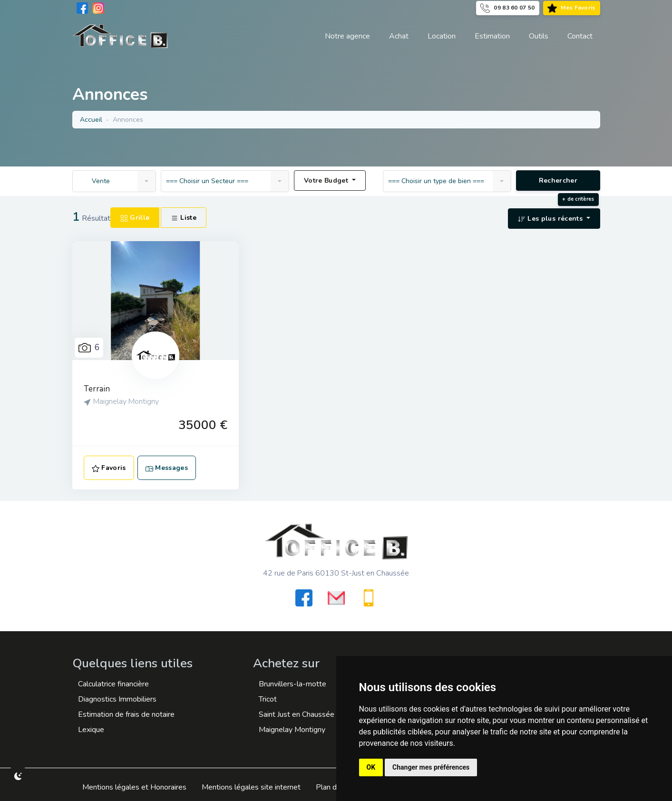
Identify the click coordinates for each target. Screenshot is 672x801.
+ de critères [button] (578, 199)
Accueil (91, 120)
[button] (539, 36)
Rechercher (558, 181)
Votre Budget (327, 181)
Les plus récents (551, 219)
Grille (135, 218)
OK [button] (371, 767)
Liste (184, 218)
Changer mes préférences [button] (431, 767)
